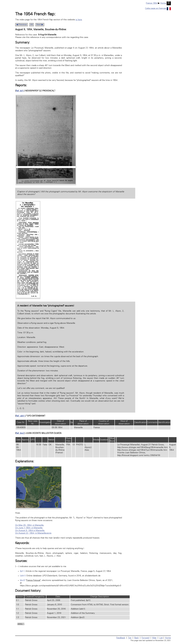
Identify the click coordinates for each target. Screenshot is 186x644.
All (32, 25)
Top (130, 638)
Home (163, 3)
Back (136, 638)
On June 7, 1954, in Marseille (29, 528)
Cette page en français (158, 9)
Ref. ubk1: (21, 416)
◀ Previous (21, 25)
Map (154, 638)
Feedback (121, 638)
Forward (145, 638)
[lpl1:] (22, 571)
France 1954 (152, 3)
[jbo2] (23, 580)
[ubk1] (23, 576)
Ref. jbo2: (20, 433)
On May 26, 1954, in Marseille (29, 525)
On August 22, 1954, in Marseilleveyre (33, 533)
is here (79, 20)
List (161, 638)
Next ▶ (40, 25)
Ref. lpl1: (20, 91)
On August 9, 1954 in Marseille (30, 531)
